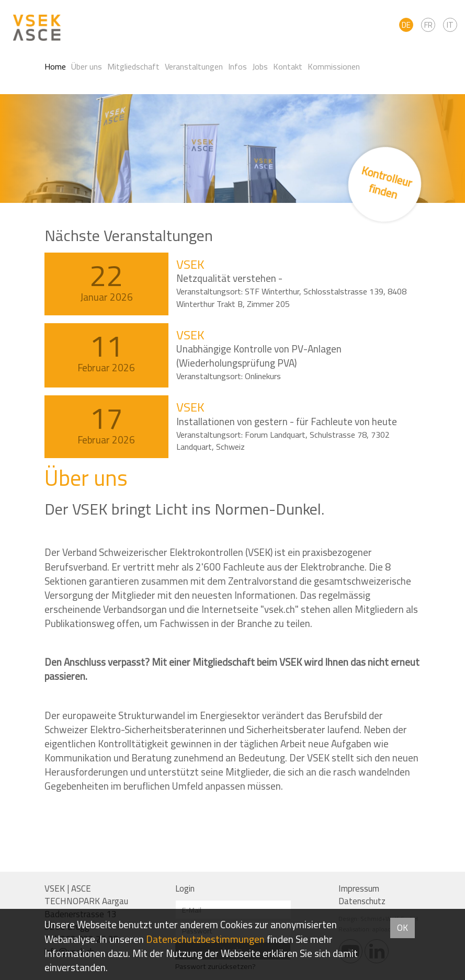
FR (428, 25)
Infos (237, 66)
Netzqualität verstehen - (229, 278)
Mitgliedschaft (133, 66)
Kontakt (288, 66)
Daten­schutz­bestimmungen (205, 939)
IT (450, 25)
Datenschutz (362, 901)
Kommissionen (334, 66)
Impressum (359, 888)
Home (55, 66)
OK (402, 928)
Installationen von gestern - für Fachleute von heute (287, 421)
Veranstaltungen (194, 66)
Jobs (260, 66)
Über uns (87, 66)
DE (406, 25)
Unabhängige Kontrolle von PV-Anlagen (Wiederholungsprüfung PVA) (259, 356)
